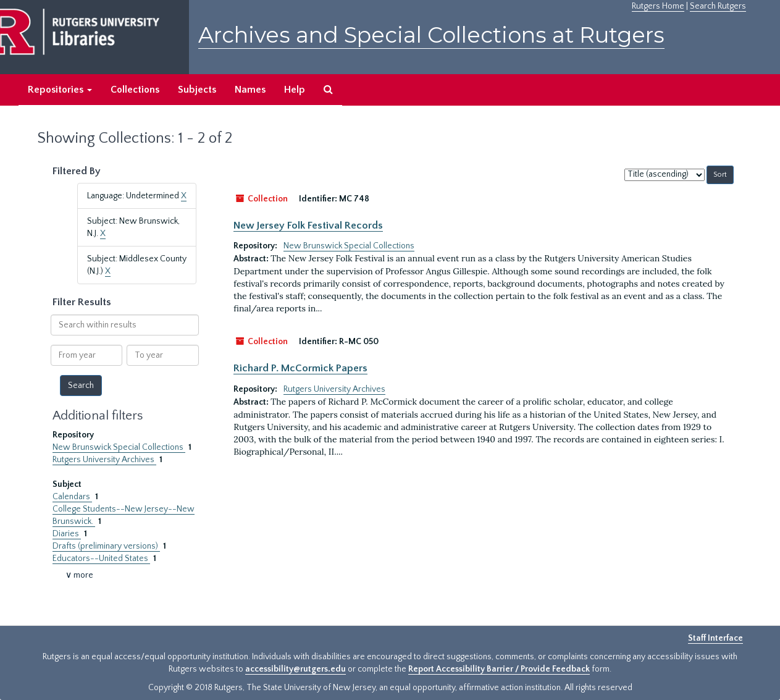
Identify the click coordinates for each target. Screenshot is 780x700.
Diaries (67, 534)
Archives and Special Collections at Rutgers (431, 35)
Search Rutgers (718, 6)
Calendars (72, 497)
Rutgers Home (658, 6)
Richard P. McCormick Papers (300, 368)
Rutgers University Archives (104, 460)
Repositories (60, 90)
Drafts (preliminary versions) (106, 546)
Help (295, 90)
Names (250, 90)
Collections (135, 90)
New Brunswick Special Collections (119, 447)
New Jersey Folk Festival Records (308, 226)
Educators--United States (101, 559)
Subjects (197, 90)
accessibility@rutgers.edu (296, 669)
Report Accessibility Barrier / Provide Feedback (499, 669)
